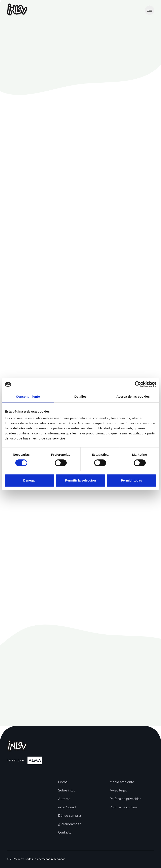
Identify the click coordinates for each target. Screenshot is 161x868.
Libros (63, 782)
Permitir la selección (80, 480)
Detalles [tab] (80, 396)
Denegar (30, 480)
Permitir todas (132, 480)
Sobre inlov (67, 790)
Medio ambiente (122, 782)
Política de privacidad (125, 799)
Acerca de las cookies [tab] (133, 396)
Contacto (65, 832)
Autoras (64, 799)
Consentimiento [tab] (28, 396)
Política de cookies (124, 807)
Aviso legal (118, 790)
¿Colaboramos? (69, 824)
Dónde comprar (70, 816)
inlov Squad (67, 807)
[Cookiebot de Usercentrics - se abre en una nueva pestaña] (138, 384)
